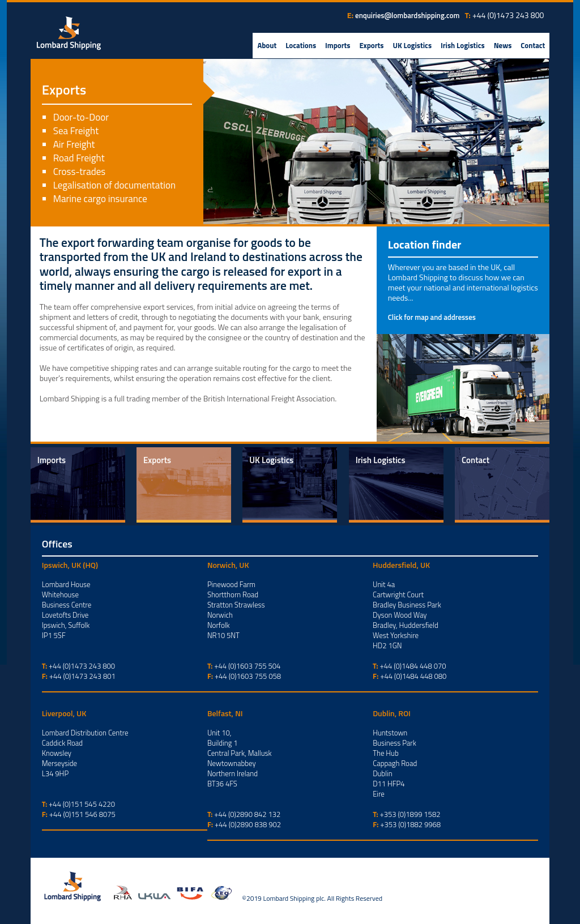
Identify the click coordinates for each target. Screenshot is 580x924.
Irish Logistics (463, 45)
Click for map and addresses (432, 317)
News (503, 45)
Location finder (425, 244)
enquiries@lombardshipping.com (407, 15)
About (267, 45)
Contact (533, 45)
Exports (371, 45)
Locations (301, 45)
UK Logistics (412, 45)
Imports (338, 45)
